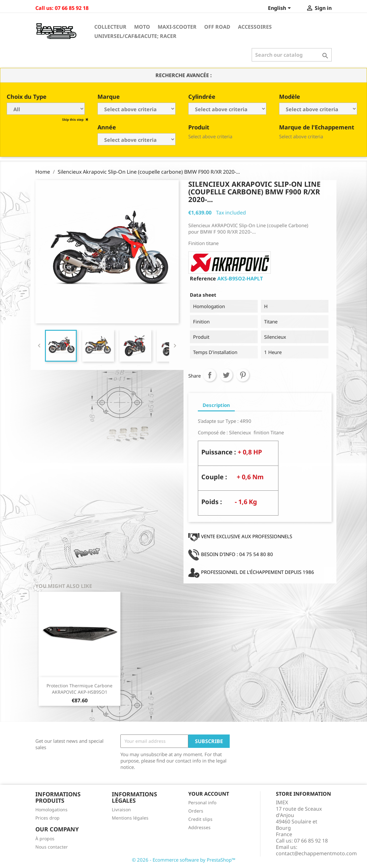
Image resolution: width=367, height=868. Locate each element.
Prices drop (47, 818)
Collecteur (110, 27)
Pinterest (243, 375)
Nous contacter (52, 847)
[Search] (292, 55)
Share (210, 375)
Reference (203, 278)
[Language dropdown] (281, 9)
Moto (142, 27)
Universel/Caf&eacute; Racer (135, 36)
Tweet (226, 375)
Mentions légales (130, 818)
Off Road (217, 27)
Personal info (202, 803)
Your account (209, 794)
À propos (45, 839)
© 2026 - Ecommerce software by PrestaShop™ (184, 860)
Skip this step (73, 119)
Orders (196, 811)
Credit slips (200, 819)
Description (216, 405)
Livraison (121, 810)
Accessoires (255, 27)
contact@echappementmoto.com (316, 853)
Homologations (51, 810)
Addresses (199, 827)
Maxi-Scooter (177, 27)
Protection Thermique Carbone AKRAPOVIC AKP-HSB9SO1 (79, 689)
